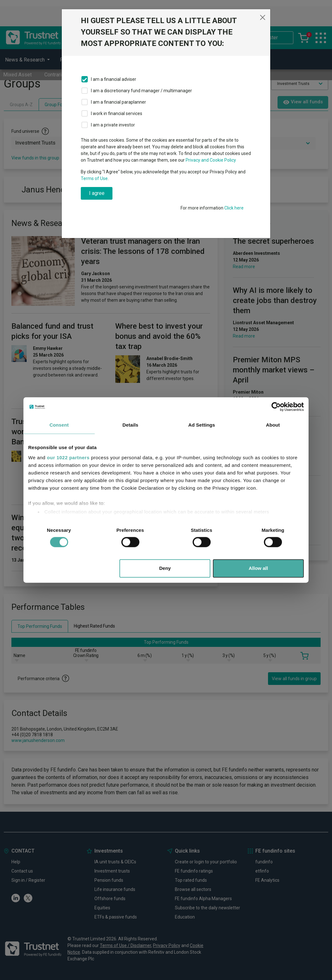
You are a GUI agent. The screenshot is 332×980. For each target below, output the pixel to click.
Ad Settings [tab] (201, 425)
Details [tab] (131, 425)
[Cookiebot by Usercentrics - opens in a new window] (276, 407)
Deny (165, 568)
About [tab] (273, 425)
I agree (97, 193)
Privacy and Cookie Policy (211, 160)
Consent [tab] (59, 425)
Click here (234, 208)
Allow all (258, 568)
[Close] (263, 17)
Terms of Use (94, 178)
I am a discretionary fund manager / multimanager (141, 91)
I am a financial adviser (114, 79)
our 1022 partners (68, 458)
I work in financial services (117, 113)
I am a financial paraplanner (118, 102)
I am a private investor (113, 125)
